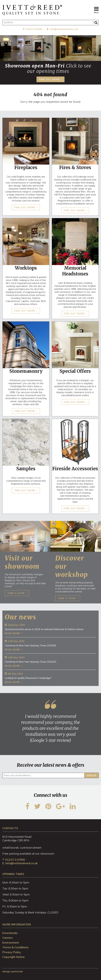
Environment (11, 943)
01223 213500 (34, 29)
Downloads (10, 933)
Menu (96, 10)
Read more (12, 633)
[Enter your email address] (50, 775)
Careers (8, 938)
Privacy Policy (12, 952)
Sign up (91, 775)
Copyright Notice (14, 957)
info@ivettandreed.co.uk (64, 29)
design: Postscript (13, 971)
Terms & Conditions (15, 947)
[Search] (50, 23)
